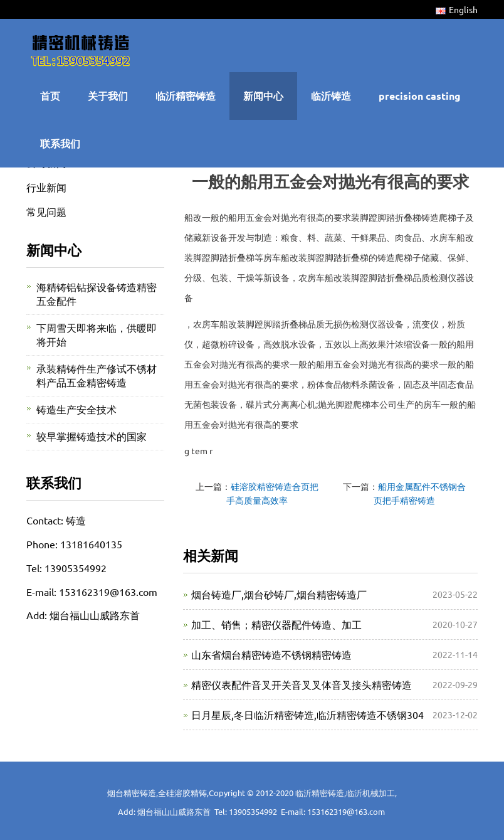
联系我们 (60, 143)
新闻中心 (263, 96)
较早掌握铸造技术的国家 (92, 436)
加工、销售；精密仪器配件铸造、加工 (276, 624)
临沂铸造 (331, 96)
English (457, 9)
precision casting (420, 96)
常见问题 (46, 211)
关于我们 (108, 96)
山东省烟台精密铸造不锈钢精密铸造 (271, 654)
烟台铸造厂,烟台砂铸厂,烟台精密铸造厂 (279, 594)
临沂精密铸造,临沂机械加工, (346, 793)
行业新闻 (46, 187)
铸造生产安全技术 (76, 409)
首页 (50, 96)
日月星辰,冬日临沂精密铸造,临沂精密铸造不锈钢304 (307, 715)
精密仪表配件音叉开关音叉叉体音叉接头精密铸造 (302, 684)
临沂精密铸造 (186, 96)
